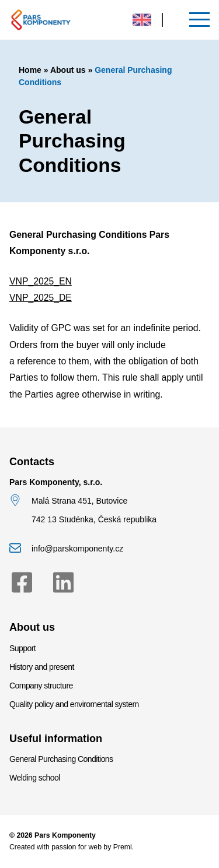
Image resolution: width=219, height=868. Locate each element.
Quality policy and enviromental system (74, 704)
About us (68, 70)
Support (22, 648)
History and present (42, 667)
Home (30, 70)
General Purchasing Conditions (61, 759)
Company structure (41, 686)
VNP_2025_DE (41, 298)
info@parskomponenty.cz (77, 549)
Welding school (35, 778)
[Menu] (199, 20)
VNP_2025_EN (41, 281)
